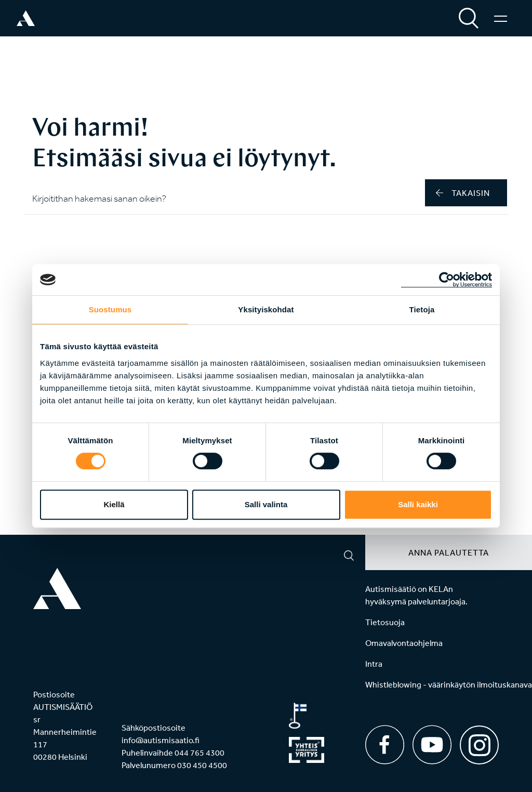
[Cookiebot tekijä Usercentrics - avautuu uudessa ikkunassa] (447, 280)
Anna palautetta (449, 552)
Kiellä (114, 504)
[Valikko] (501, 18)
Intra (374, 664)
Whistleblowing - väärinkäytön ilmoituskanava (449, 684)
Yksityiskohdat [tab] (266, 309)
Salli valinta (266, 504)
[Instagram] (479, 741)
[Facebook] (385, 745)
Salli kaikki (418, 504)
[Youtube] (432, 745)
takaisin (463, 193)
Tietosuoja (385, 622)
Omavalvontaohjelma (404, 643)
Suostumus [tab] (110, 309)
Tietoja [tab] (422, 309)
